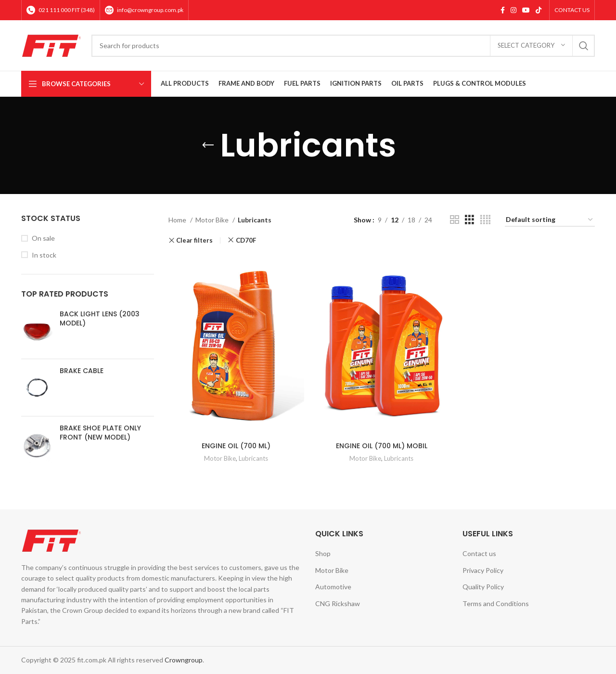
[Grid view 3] (469, 220)
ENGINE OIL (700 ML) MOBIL (382, 446)
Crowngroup (184, 660)
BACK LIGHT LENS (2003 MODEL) (100, 319)
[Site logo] (51, 45)
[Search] (343, 46)
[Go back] (208, 145)
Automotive (333, 587)
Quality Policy (483, 587)
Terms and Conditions (496, 603)
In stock (44, 255)
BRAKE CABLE (82, 371)
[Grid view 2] (455, 220)
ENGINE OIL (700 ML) (236, 446)
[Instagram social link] (513, 10)
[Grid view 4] (485, 220)
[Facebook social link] (503, 10)
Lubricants (253, 458)
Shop (323, 553)
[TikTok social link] (539, 10)
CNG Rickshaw (338, 603)
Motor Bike (213, 220)
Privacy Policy (483, 570)
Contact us (479, 553)
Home (178, 220)
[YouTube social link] (526, 10)
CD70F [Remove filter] (246, 240)
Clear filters (194, 240)
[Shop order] (550, 220)
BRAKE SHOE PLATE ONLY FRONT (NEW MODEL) (100, 433)
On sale (43, 238)
